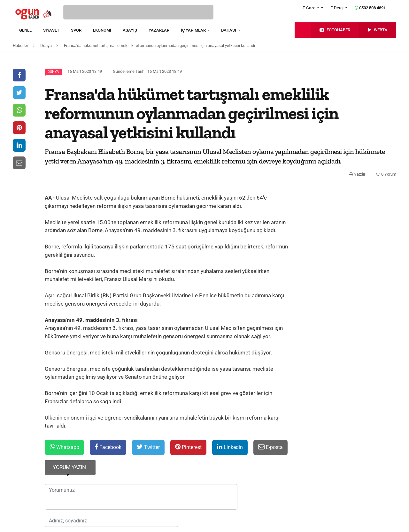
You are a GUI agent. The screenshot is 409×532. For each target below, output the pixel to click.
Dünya (53, 72)
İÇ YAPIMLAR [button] (194, 30)
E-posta (270, 447)
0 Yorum (386, 174)
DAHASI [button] (229, 30)
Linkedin (230, 447)
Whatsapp (64, 447)
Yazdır (357, 174)
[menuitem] (31, 30)
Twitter (148, 447)
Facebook (108, 447)
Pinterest (188, 447)
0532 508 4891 (370, 8)
